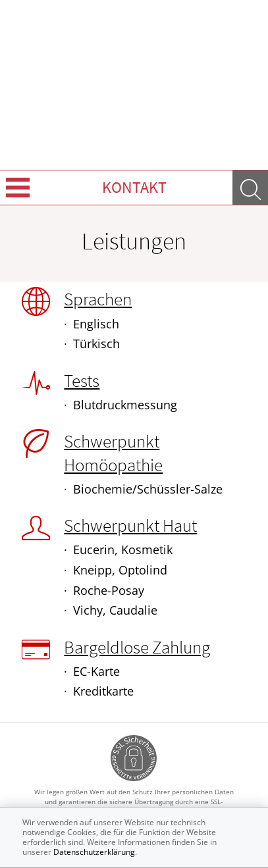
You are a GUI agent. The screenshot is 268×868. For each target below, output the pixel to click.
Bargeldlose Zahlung (137, 647)
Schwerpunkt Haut (130, 525)
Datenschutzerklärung (94, 852)
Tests (82, 380)
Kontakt (134, 187)
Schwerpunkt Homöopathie (113, 452)
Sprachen (98, 299)
